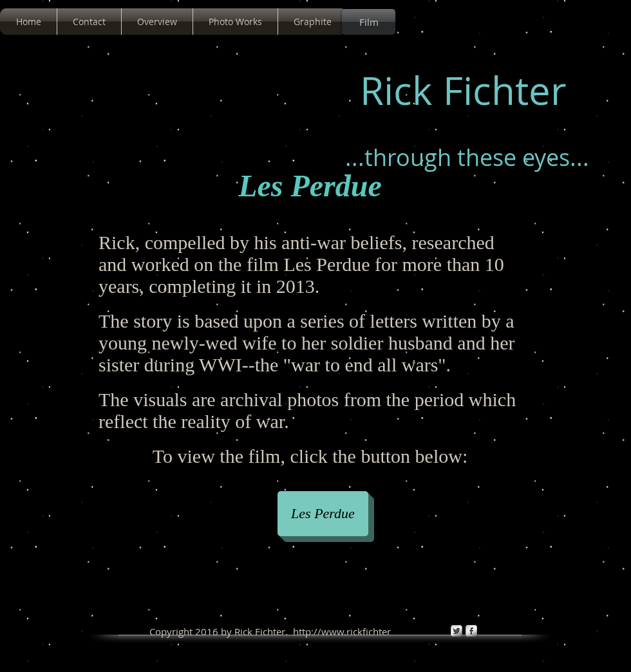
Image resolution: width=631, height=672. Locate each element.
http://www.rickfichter (342, 631)
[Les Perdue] (323, 514)
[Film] (369, 22)
